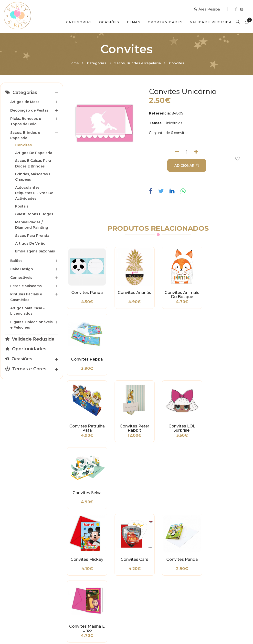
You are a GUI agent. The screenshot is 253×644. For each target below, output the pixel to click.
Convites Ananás (134, 293)
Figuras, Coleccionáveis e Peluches (32, 325)
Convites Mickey (87, 426)
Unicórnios (173, 123)
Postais (22, 206)
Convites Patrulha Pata (87, 362)
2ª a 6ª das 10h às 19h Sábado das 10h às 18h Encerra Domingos (214, 589)
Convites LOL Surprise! (182, 362)
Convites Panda (87, 293)
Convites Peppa (229, 293)
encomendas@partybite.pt (158, 571)
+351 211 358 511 (148, 559)
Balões (16, 261)
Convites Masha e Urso (229, 428)
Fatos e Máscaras (26, 286)
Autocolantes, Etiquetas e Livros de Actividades (34, 193)
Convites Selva (229, 359)
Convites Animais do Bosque (182, 295)
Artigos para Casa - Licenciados (27, 311)
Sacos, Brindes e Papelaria (138, 63)
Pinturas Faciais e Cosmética (26, 297)
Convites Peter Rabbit (134, 362)
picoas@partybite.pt (216, 576)
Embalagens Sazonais (35, 251)
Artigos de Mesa (25, 102)
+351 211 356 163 (212, 564)
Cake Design (22, 269)
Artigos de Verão (30, 243)
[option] (105, 123)
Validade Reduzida (211, 22)
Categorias (79, 22)
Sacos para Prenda (32, 236)
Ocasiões (109, 22)
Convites (177, 63)
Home (74, 63)
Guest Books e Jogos (34, 214)
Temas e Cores (26, 369)
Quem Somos (47, 623)
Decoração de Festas (29, 110)
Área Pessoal (208, 9)
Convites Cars (134, 426)
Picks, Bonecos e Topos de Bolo (26, 121)
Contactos (81, 623)
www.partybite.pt (150, 552)
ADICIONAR (187, 166)
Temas (133, 22)
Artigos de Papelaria (34, 153)
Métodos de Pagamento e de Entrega (18, 556)
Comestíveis (21, 278)
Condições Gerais (18, 568)
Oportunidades (165, 22)
